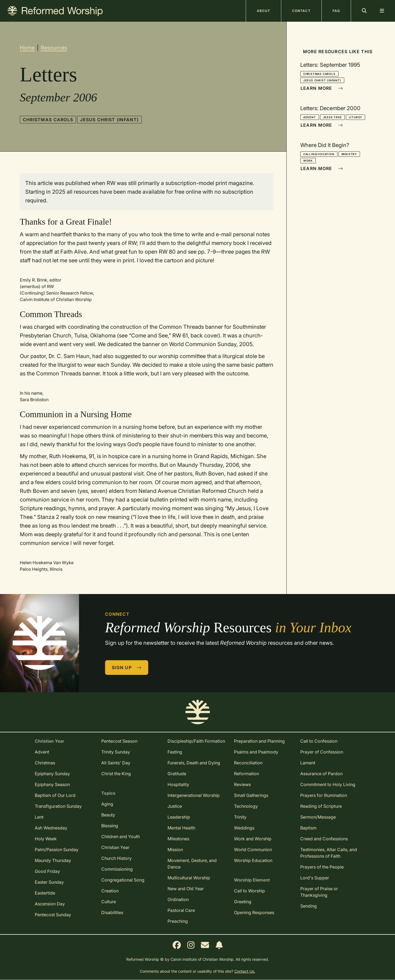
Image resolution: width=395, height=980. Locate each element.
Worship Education (253, 860)
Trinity (240, 817)
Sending (309, 906)
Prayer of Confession (322, 752)
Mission (175, 850)
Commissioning (117, 869)
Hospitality (178, 784)
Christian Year (115, 847)
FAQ (336, 11)
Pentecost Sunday (53, 915)
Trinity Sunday (116, 752)
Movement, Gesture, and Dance (192, 864)
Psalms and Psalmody (256, 752)
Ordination (178, 899)
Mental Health (181, 828)
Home (27, 48)
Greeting (243, 902)
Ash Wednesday (51, 828)
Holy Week (46, 839)
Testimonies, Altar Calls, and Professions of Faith (329, 853)
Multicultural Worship (189, 878)
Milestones (178, 839)
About (263, 11)
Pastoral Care (181, 910)
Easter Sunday (49, 882)
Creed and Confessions (324, 839)
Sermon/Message (318, 817)
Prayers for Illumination (324, 795)
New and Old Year (186, 889)
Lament (308, 763)
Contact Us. (245, 971)
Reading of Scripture (321, 806)
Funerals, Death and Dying (194, 763)
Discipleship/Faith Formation (196, 741)
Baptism (308, 828)
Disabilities (112, 912)
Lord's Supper (315, 878)
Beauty (108, 815)
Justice (175, 806)
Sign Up (127, 668)
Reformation (247, 774)
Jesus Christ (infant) (109, 120)
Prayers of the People (322, 867)
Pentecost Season (119, 741)
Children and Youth (121, 837)
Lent (39, 817)
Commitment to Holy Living (328, 784)
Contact (301, 11)
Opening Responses (254, 912)
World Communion (253, 850)
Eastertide (45, 893)
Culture (109, 902)
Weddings (244, 828)
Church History (116, 858)
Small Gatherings (251, 795)
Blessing (110, 826)
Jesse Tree (332, 117)
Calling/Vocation (319, 154)
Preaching (178, 921)
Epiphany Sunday (52, 774)
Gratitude (177, 774)
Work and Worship (253, 839)
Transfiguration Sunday (58, 806)
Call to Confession (319, 741)
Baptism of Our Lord (55, 795)
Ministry (349, 154)
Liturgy (356, 117)
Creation (110, 891)
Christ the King (116, 774)
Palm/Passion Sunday (57, 850)
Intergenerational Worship (194, 795)
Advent (310, 117)
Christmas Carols (48, 120)
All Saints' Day (116, 763)
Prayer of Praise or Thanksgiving (319, 892)
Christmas (45, 763)
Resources (54, 48)
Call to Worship (249, 891)
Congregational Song (123, 880)
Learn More (322, 88)
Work (308, 161)
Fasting (175, 752)
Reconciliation (248, 763)
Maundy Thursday (53, 860)
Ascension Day (50, 904)
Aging (107, 804)
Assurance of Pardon (321, 774)
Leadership (179, 817)
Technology (246, 806)
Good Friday (47, 871)
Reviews (242, 784)
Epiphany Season (52, 784)
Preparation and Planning (259, 741)
